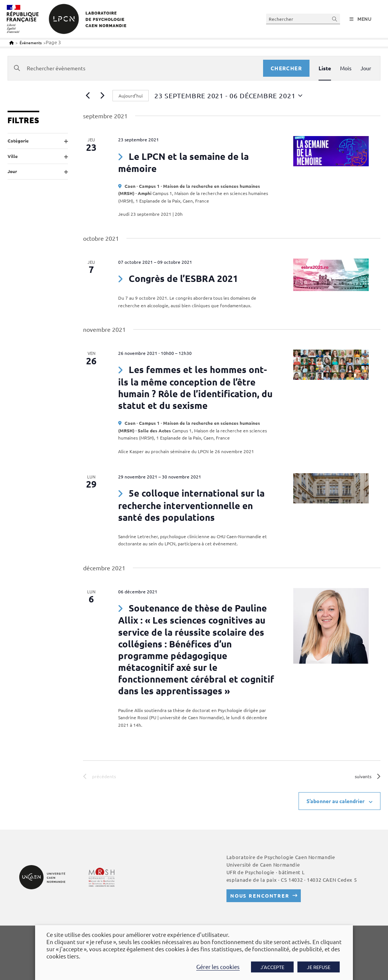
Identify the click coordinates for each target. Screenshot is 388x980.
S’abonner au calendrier (336, 801)
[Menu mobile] (361, 19)
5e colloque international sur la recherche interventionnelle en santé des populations (191, 505)
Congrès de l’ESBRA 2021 (183, 278)
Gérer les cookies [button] (218, 967)
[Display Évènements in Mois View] (346, 68)
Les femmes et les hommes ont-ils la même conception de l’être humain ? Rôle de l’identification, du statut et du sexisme (195, 387)
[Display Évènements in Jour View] (366, 68)
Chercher (286, 68)
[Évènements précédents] (88, 96)
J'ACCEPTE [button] (272, 967)
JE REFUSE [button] (319, 967)
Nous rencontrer (260, 896)
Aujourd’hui (131, 96)
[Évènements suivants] (102, 96)
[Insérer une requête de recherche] (303, 19)
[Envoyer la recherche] (335, 19)
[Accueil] (12, 43)
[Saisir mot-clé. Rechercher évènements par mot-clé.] (135, 68)
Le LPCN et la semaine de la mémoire (183, 162)
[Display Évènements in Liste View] (325, 68)
